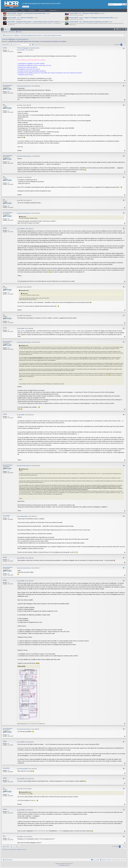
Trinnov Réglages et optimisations (15, 39)
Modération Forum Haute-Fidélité (16, 41)
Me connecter (26, 7)
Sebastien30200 (6, 516)
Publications (32, 10)
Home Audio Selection (8, 86)
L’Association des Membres (10, 10)
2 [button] (123, 45)
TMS (4, 105)
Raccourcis (3, 29)
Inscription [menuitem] (126, 29)
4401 (9, 518)
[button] (125, 45)
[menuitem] (115, 29)
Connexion (12, 32)
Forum (23, 10)
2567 (9, 92)
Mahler (4, 836)
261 (8, 50)
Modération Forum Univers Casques (31, 41)
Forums (8, 29)
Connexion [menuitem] (124, 29)
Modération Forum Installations (60, 41)
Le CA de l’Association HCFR (46, 41)
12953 (9, 838)
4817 (9, 111)
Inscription (20, 32)
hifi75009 (5, 48)
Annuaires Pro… (53, 10)
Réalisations (42, 10)
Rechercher (5, 32)
